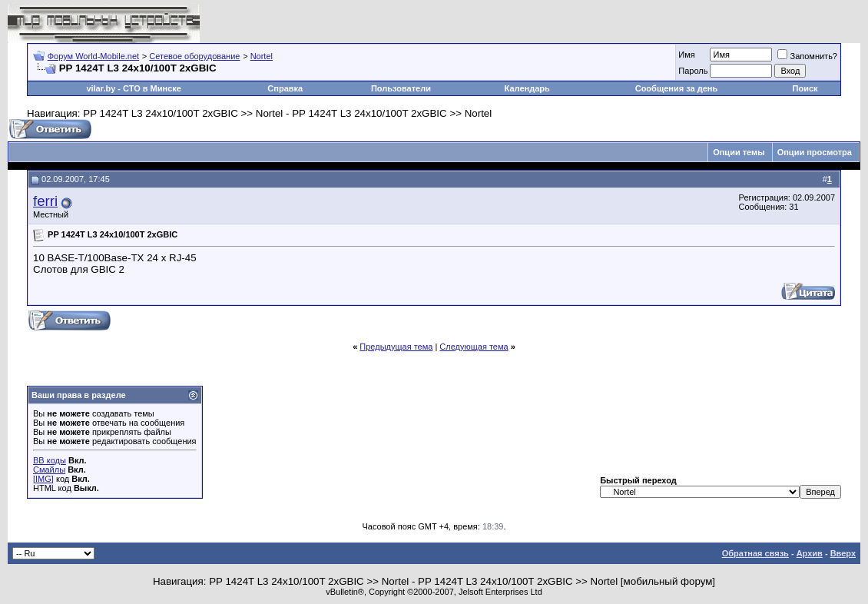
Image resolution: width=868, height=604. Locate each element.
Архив (810, 553)
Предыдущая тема (396, 347)
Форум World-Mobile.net (93, 56)
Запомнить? (807, 56)
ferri (45, 201)
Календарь (527, 88)
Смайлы (49, 470)
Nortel (262, 56)
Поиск (805, 88)
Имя (686, 55)
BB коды (50, 460)
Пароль (693, 71)
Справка (285, 88)
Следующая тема (474, 347)
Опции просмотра (815, 152)
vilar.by (101, 88)
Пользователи (401, 88)
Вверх (843, 553)
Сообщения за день (676, 88)
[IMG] (43, 479)
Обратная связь (755, 553)
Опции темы (739, 152)
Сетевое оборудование (194, 56)
